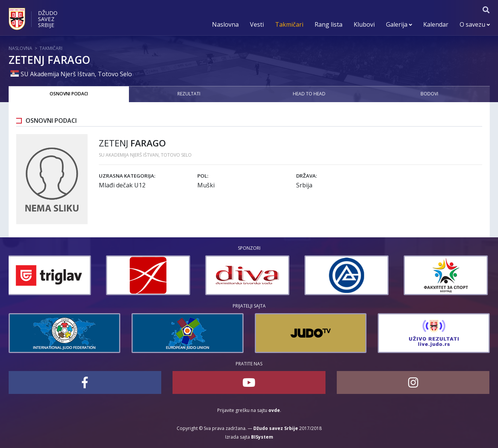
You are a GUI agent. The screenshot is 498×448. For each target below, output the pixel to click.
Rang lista (328, 24)
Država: (307, 176)
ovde (274, 410)
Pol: (203, 176)
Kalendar (436, 24)
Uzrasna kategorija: (127, 176)
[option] (51, 275)
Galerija (399, 24)
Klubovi (364, 24)
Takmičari (289, 24)
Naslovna (225, 24)
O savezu (475, 24)
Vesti (257, 24)
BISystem (262, 437)
